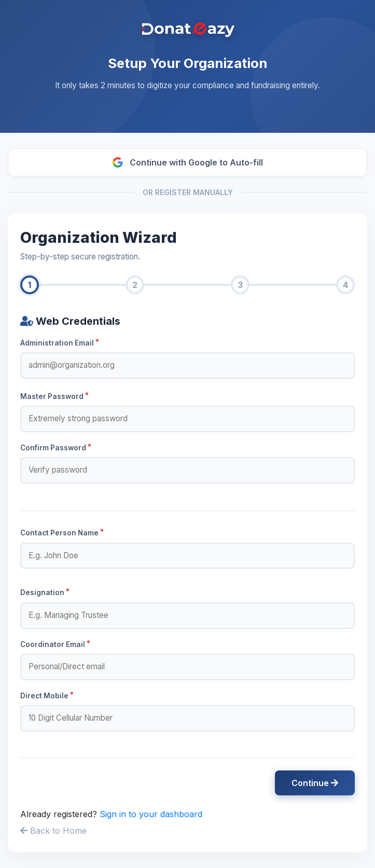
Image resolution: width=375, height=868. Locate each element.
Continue (315, 783)
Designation (45, 592)
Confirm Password (56, 447)
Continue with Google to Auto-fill (188, 162)
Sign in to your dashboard (151, 814)
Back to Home (53, 831)
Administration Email (60, 342)
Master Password (54, 396)
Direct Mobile (47, 695)
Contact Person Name (62, 532)
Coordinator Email (55, 644)
